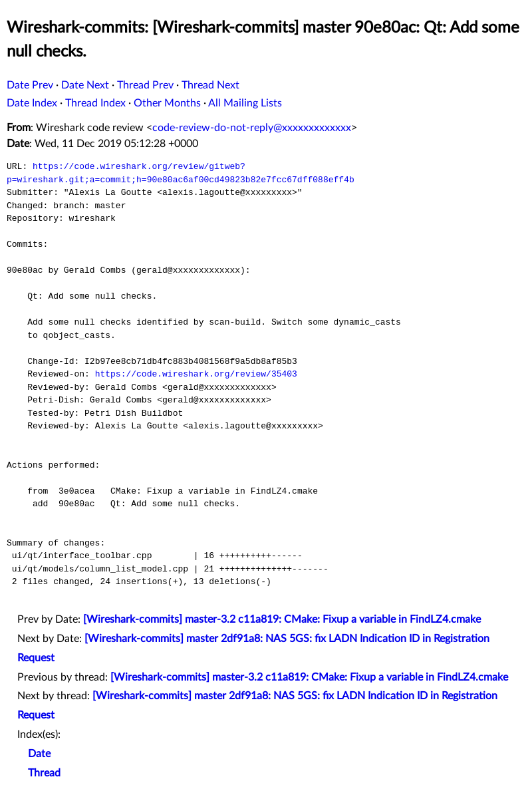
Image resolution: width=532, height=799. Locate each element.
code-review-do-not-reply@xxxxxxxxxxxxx (252, 128)
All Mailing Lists (245, 103)
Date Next (85, 85)
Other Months (167, 103)
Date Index (32, 103)
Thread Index (95, 103)
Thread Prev (145, 85)
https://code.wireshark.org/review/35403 (196, 374)
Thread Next (210, 85)
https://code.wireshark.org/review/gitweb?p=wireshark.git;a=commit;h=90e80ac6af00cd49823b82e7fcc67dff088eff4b (181, 173)
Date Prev (30, 85)
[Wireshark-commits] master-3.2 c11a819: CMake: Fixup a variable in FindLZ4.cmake (282, 619)
